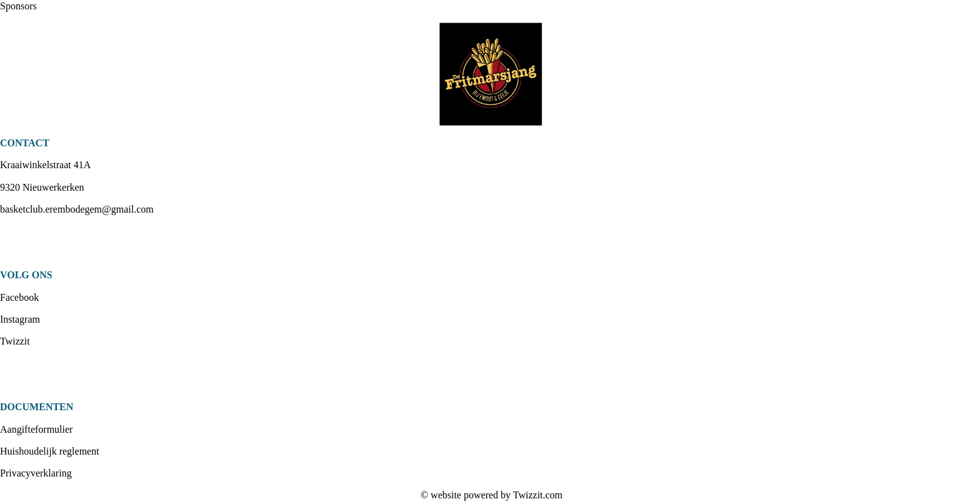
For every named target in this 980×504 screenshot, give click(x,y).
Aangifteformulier (36, 429)
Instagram (20, 319)
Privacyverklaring (36, 473)
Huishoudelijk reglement (50, 451)
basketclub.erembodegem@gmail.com (77, 209)
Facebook (19, 297)
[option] (490, 74)
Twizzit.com (538, 495)
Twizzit (15, 341)
